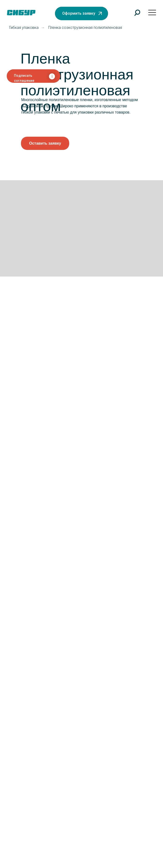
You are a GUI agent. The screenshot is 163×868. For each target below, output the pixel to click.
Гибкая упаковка (24, 28)
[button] (81, 13)
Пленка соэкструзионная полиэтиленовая (85, 28)
